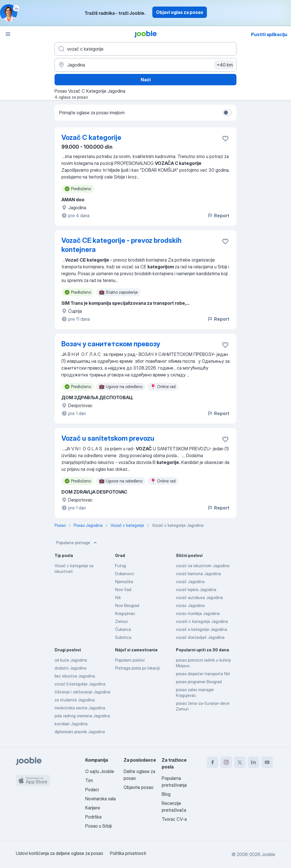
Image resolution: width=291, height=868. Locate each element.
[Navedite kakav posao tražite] (145, 49)
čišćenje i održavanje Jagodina (82, 692)
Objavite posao (139, 787)
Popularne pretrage (77, 543)
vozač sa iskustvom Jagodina (203, 566)
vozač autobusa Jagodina (199, 597)
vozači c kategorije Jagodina (202, 621)
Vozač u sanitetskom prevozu (108, 438)
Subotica (123, 637)
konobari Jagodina (71, 724)
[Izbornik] (8, 34)
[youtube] (267, 762)
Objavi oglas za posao (180, 12)
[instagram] (226, 762)
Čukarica (123, 629)
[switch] (227, 113)
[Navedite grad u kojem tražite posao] (145, 65)
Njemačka (124, 582)
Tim (89, 780)
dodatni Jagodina (70, 668)
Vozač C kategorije (91, 137)
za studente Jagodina (75, 700)
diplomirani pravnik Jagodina (80, 732)
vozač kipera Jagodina (196, 590)
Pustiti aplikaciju (269, 34)
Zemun (121, 621)
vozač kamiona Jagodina (198, 574)
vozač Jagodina (190, 582)
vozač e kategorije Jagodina (201, 629)
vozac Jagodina (190, 605)
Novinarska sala (100, 799)
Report (218, 216)
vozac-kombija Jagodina (198, 613)
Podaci (92, 790)
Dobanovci (125, 574)
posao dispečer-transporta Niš (203, 674)
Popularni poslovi (130, 660)
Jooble (268, 854)
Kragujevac (125, 613)
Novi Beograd (127, 605)
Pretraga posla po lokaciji (137, 668)
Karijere (93, 808)
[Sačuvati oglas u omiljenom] (225, 138)
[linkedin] (253, 762)
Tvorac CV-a (174, 819)
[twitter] (240, 762)
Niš (118, 597)
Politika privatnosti (128, 853)
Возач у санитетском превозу (111, 344)
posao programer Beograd (199, 682)
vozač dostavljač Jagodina (200, 637)
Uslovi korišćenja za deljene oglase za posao (60, 853)
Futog (120, 566)
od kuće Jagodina (71, 660)
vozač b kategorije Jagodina (80, 684)
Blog (166, 794)
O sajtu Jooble (100, 771)
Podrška (93, 817)
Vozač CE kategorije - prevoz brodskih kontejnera (121, 245)
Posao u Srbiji (98, 826)
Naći (146, 80)
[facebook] (213, 762)
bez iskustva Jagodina (75, 676)
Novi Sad (123, 590)
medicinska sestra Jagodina (80, 708)
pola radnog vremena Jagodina (82, 716)
